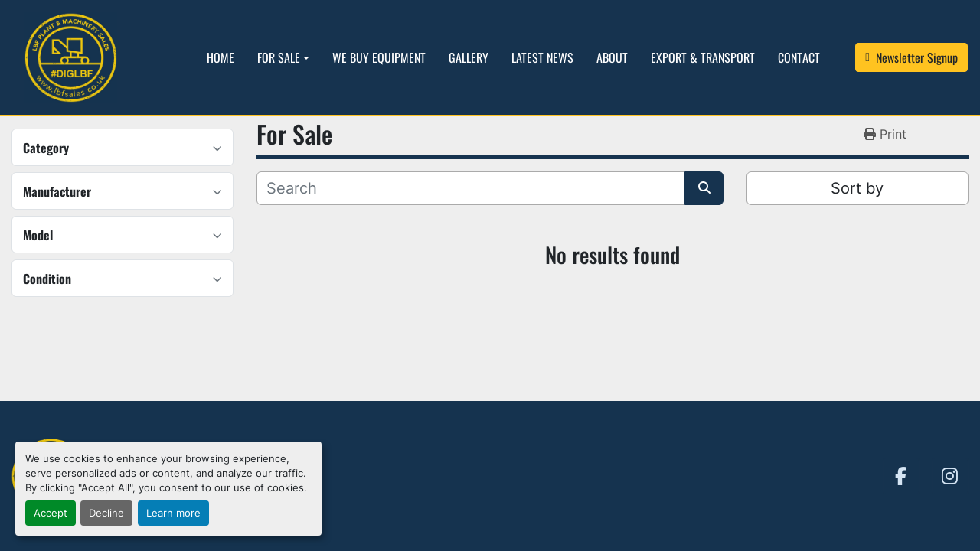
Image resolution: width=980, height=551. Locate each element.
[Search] (470, 188)
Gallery (469, 57)
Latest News (542, 57)
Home (220, 57)
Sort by (857, 188)
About (612, 57)
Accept (51, 513)
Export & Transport (703, 57)
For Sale (279, 57)
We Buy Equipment (379, 57)
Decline (106, 513)
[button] (283, 57)
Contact (799, 57)
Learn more (173, 513)
